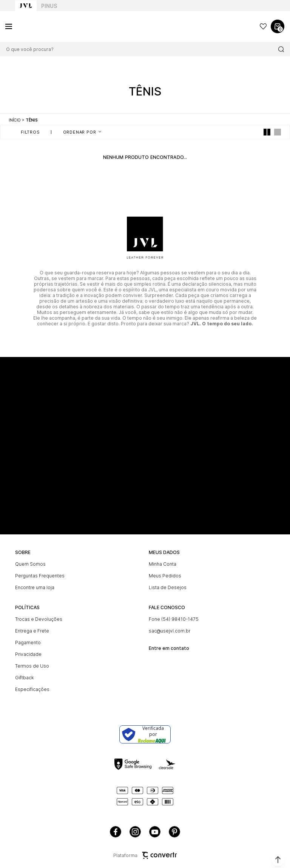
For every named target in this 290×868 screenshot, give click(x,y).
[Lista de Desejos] (212, 587)
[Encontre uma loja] (78, 587)
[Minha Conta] (212, 564)
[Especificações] (78, 689)
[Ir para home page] (26, 6)
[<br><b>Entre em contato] (212, 645)
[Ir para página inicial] (15, 120)
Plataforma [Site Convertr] (145, 855)
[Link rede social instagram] (135, 832)
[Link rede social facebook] (116, 832)
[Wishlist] (263, 26)
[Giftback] (78, 678)
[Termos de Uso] (78, 666)
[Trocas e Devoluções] (78, 619)
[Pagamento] (78, 643)
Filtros (30, 132)
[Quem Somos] (78, 564)
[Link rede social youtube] (155, 832)
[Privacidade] (78, 654)
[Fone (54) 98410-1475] (212, 619)
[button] (278, 860)
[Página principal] (42, 26)
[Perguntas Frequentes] (78, 576)
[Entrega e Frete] (78, 631)
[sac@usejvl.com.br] (212, 631)
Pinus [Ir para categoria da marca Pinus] (49, 6)
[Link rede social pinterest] (174, 832)
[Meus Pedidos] (212, 576)
